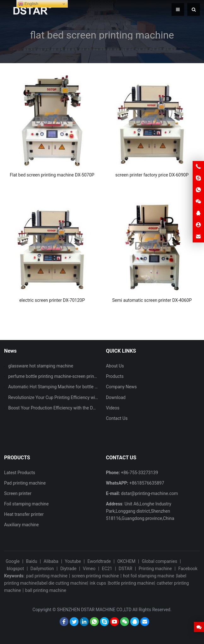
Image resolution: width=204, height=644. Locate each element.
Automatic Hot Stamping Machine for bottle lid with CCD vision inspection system (88, 387)
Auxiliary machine (21, 525)
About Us (115, 366)
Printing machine (155, 569)
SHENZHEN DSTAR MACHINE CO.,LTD (94, 610)
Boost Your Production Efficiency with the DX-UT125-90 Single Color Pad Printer (86, 408)
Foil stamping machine (26, 504)
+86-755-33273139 (140, 473)
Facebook (188, 569)
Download (116, 397)
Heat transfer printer (24, 514)
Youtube (73, 561)
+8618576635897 (147, 483)
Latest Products (20, 473)
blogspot (15, 569)
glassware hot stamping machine (41, 366)
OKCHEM (126, 561)
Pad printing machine (25, 483)
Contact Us (117, 418)
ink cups (98, 583)
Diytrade (68, 569)
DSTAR (125, 569)
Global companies (160, 561)
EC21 (107, 569)
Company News (121, 387)
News (10, 351)
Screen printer (18, 493)
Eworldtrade (99, 561)
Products (115, 376)
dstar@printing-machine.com (150, 493)
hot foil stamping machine (149, 576)
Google (13, 561)
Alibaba (51, 561)
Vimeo (89, 569)
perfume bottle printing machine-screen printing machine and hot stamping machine (90, 376)
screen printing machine (95, 576)
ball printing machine (46, 590)
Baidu (32, 561)
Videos (113, 408)
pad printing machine (47, 576)
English (28, 4)
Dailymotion (42, 569)
